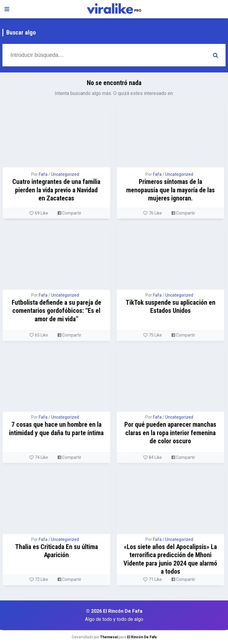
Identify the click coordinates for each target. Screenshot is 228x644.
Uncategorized (65, 174)
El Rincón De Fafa (142, 637)
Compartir (70, 213)
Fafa (43, 174)
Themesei (109, 637)
